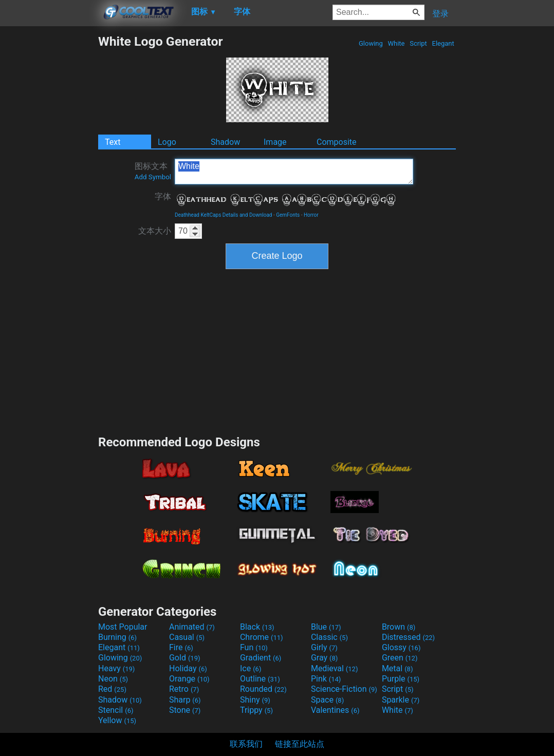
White (396, 43)
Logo (167, 142)
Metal (398, 668)
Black (257, 627)
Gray (324, 658)
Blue (326, 627)
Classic (329, 637)
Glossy (401, 647)
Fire (181, 647)
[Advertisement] (49, 188)
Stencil (116, 710)
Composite (337, 142)
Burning (117, 637)
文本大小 (155, 231)
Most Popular (123, 627)
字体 (163, 196)
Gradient (261, 658)
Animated (192, 627)
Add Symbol (153, 177)
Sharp (185, 700)
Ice (251, 668)
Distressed (408, 637)
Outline (260, 679)
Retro (184, 689)
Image (275, 142)
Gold (185, 658)
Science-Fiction (344, 689)
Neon (113, 679)
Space (327, 700)
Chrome (262, 637)
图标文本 (153, 171)
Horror (311, 215)
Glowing (371, 43)
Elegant (443, 43)
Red (112, 689)
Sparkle (401, 700)
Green (400, 658)
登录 (440, 14)
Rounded (263, 689)
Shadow (225, 142)
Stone (185, 710)
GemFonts (288, 215)
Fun (254, 647)
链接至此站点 (300, 744)
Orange (189, 679)
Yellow (117, 720)
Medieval (335, 668)
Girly (324, 647)
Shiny (255, 700)
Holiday (188, 668)
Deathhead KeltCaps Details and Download (224, 215)
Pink (326, 679)
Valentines (335, 710)
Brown (399, 627)
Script (418, 43)
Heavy (116, 668)
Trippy (256, 710)
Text (113, 142)
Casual (187, 637)
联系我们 (246, 744)
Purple (401, 679)
